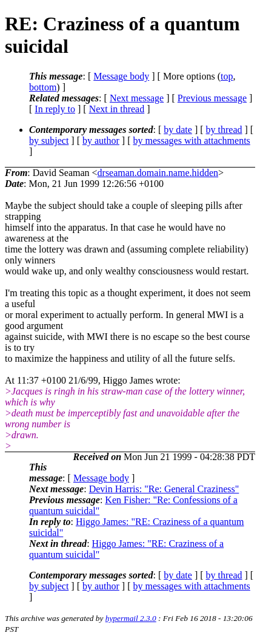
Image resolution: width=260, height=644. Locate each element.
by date (178, 130)
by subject (49, 141)
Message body (121, 76)
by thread (224, 130)
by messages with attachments (192, 141)
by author (101, 141)
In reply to (55, 109)
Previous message (212, 98)
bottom (43, 87)
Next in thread (117, 109)
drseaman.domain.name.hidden (158, 173)
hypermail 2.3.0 (131, 618)
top (227, 76)
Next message (137, 98)
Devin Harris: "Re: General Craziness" (164, 489)
